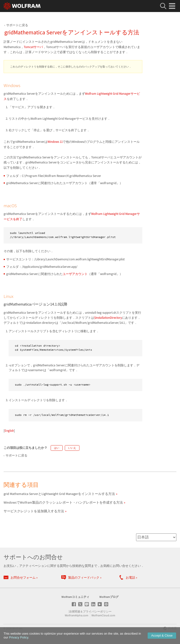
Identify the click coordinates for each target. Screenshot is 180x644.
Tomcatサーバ (33, 47)
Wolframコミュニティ (75, 597)
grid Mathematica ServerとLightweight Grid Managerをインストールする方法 (59, 494)
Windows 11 (55, 142)
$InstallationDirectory (108, 318)
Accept (162, 635)
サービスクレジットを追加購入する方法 (34, 511)
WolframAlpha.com (77, 615)
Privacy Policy (18, 637)
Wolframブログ (109, 597)
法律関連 (74, 611)
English (9, 431)
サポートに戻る (17, 25)
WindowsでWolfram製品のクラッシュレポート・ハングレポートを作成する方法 (63, 502)
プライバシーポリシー (97, 611)
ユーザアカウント (75, 274)
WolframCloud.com (103, 615)
